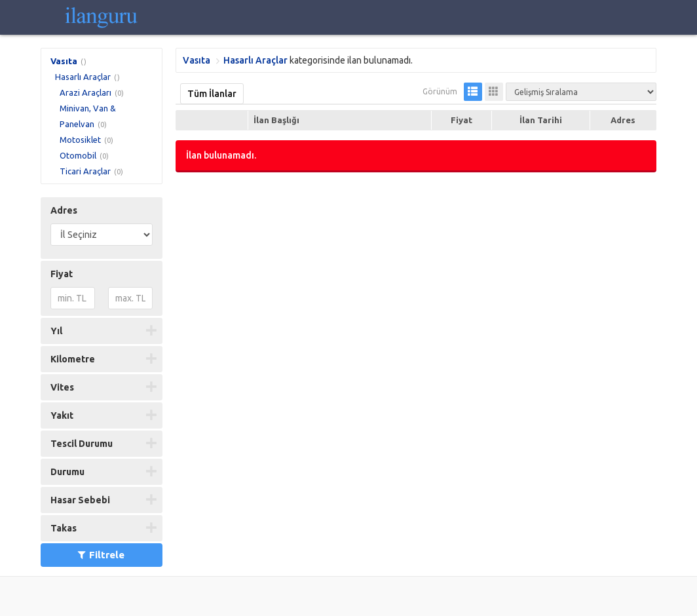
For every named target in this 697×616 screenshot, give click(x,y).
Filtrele (101, 555)
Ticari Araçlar (85, 171)
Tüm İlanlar (212, 94)
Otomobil (78, 155)
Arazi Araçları (85, 92)
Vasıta (64, 61)
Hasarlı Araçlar (83, 77)
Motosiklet (80, 140)
